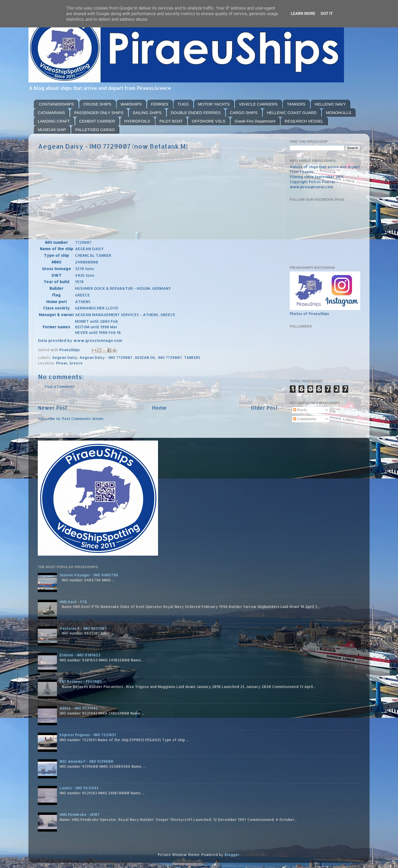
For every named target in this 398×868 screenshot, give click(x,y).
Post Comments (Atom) (83, 419)
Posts (300, 410)
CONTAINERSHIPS (56, 104)
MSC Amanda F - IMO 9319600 (86, 761)
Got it (327, 14)
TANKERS (296, 104)
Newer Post (53, 408)
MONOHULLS (339, 113)
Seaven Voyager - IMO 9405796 (89, 575)
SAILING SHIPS (147, 113)
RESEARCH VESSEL (304, 121)
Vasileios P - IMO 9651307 (83, 628)
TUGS (183, 104)
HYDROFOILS (137, 121)
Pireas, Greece (69, 363)
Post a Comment (59, 386)
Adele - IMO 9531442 (79, 708)
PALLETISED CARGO (95, 130)
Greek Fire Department (255, 121)
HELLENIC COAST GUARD (292, 113)
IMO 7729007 (170, 357)
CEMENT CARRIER (97, 121)
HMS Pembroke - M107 (80, 814)
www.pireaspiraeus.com (311, 187)
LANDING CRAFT (54, 121)
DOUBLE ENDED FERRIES (196, 113)
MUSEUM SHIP (52, 130)
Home (159, 408)
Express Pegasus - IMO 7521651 (88, 735)
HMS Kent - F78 (73, 602)
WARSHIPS (131, 104)
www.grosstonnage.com (98, 340)
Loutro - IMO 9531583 (79, 788)
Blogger (232, 855)
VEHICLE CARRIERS (258, 104)
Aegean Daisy (65, 357)
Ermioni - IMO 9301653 (80, 655)
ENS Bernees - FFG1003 (81, 682)
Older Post (264, 408)
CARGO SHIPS (244, 113)
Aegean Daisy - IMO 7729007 (106, 357)
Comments (305, 419)
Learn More (303, 14)
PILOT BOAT (171, 121)
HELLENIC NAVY (330, 104)
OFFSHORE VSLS (209, 121)
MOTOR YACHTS (214, 104)
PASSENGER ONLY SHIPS (99, 113)
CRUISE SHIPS (97, 104)
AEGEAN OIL (145, 357)
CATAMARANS (51, 113)
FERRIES (160, 104)
